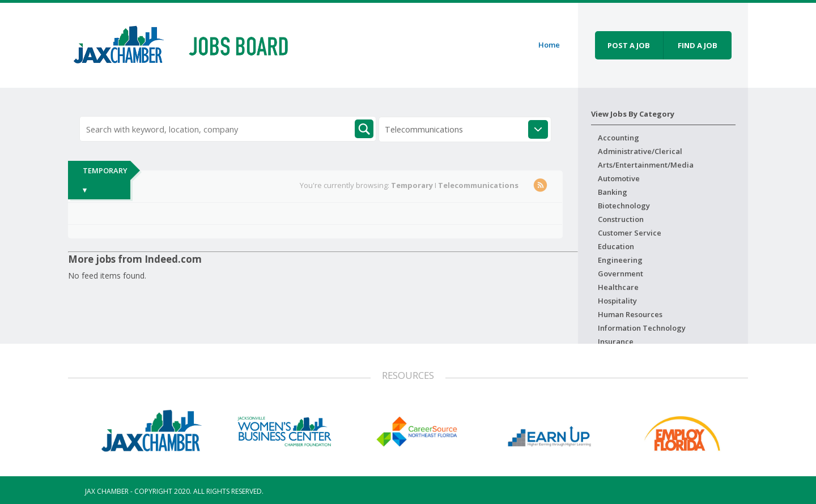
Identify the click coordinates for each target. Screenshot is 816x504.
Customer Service (630, 233)
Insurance (616, 341)
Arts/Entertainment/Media (646, 165)
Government (620, 274)
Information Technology (642, 328)
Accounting (619, 138)
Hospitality (617, 301)
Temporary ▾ (105, 180)
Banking (613, 192)
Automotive (619, 178)
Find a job (698, 45)
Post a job (629, 45)
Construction (621, 219)
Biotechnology (624, 206)
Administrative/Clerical (640, 151)
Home (549, 45)
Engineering (620, 260)
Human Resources (630, 314)
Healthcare (618, 287)
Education (616, 246)
